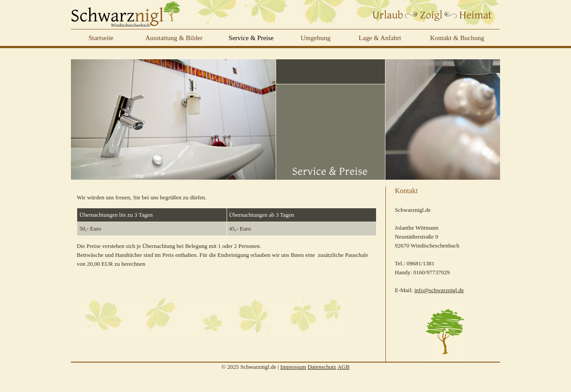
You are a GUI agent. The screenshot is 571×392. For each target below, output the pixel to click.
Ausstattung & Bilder (174, 38)
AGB (343, 367)
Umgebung (316, 38)
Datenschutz (322, 367)
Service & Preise (251, 38)
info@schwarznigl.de (439, 290)
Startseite (101, 38)
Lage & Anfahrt (380, 38)
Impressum (293, 367)
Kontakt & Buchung (457, 38)
